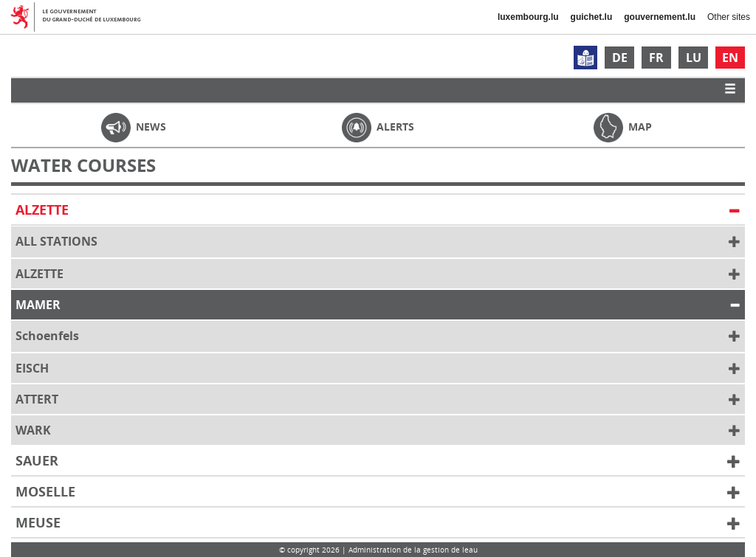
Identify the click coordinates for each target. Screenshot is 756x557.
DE (620, 58)
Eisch (378, 369)
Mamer (378, 305)
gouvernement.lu (660, 17)
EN (730, 58)
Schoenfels (378, 336)
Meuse (378, 523)
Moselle (378, 492)
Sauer (378, 461)
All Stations (378, 242)
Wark (378, 431)
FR (656, 58)
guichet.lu (592, 17)
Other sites (729, 17)
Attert (378, 400)
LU (694, 58)
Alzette (378, 210)
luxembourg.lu (528, 17)
